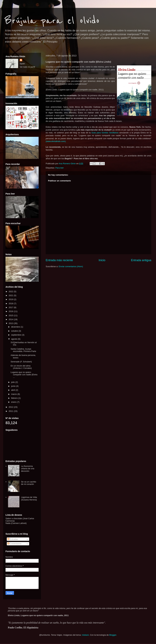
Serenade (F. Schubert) (21, 362)
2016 (11, 311)
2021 (11, 295)
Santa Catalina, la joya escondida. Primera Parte (23, 350)
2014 (11, 319)
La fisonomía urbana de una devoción (28, 469)
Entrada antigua (141, 260)
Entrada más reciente (59, 260)
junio (14, 386)
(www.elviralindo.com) (56, 141)
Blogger (113, 635)
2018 (11, 303)
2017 (11, 307)
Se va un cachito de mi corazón (29, 483)
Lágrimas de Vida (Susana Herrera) (29, 498)
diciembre (16, 327)
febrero (15, 398)
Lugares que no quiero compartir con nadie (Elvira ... (24, 375)
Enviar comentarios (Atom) (71, 266)
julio (13, 382)
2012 (11, 407)
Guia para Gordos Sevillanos (105, 133)
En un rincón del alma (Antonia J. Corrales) (21, 367)
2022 (11, 292)
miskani (85, 635)
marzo (14, 394)
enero (14, 402)
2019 (11, 299)
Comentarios (14, 544)
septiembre (17, 335)
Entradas (13, 539)
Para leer (59, 168)
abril (13, 390)
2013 (11, 323)
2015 (11, 315)
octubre (15, 331)
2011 (11, 411)
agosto (15, 339)
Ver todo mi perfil (27, 67)
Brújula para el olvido (52, 21)
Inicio (102, 260)
